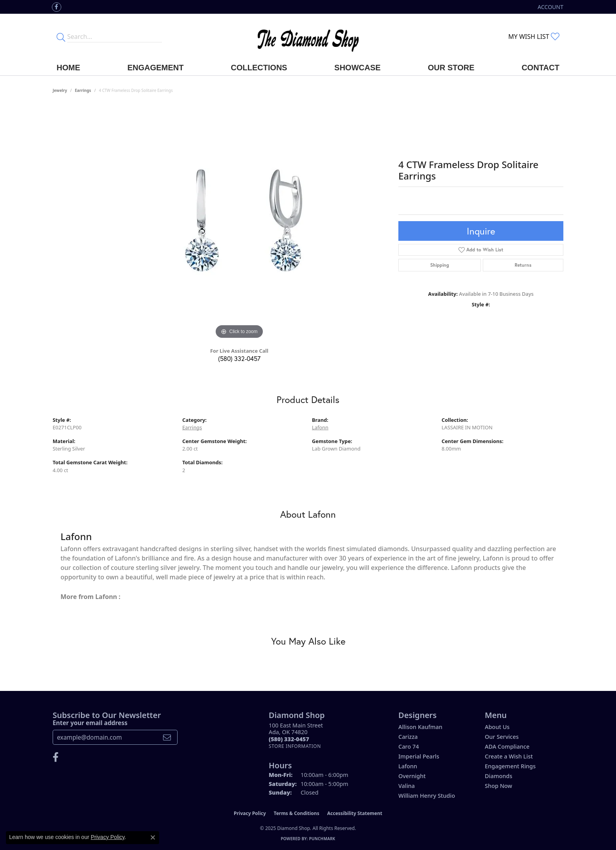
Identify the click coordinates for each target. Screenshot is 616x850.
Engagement (155, 68)
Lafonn (320, 427)
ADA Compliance (507, 746)
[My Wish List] (534, 37)
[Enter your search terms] (115, 37)
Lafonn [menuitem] (408, 766)
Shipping (440, 265)
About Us (497, 727)
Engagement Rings (510, 766)
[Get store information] (295, 746)
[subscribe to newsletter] (167, 737)
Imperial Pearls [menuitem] (419, 756)
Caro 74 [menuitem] (409, 746)
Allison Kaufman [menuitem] (420, 727)
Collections (259, 68)
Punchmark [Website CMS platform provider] (322, 839)
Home (68, 68)
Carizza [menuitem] (408, 737)
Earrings (83, 90)
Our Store (451, 68)
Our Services (502, 737)
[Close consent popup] (153, 837)
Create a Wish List (509, 756)
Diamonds (499, 776)
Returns (523, 265)
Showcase (357, 68)
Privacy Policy (250, 813)
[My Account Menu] (551, 7)
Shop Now (499, 786)
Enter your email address (90, 723)
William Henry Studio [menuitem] (427, 796)
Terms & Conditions (297, 813)
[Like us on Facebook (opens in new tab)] (57, 7)
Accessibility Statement (355, 813)
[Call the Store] (289, 739)
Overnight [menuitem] (412, 776)
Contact (541, 68)
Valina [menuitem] (407, 786)
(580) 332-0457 (239, 358)
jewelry (60, 90)
